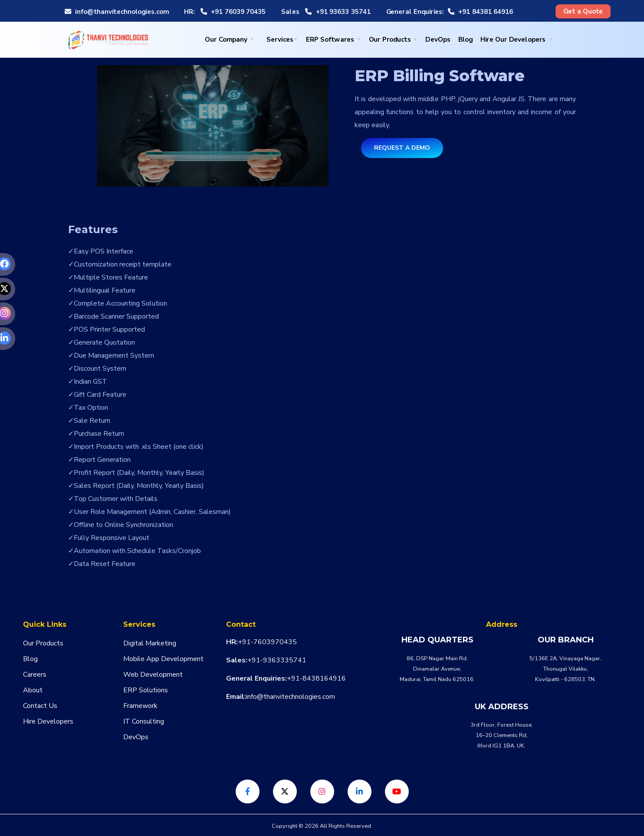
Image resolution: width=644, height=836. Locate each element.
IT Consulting (144, 721)
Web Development (153, 675)
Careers (35, 675)
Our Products (390, 40)
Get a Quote (583, 12)
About (33, 690)
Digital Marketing (150, 643)
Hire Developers (48, 721)
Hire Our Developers (513, 40)
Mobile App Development (163, 659)
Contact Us (40, 706)
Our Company (226, 40)
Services (280, 40)
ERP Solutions (146, 690)
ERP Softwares (330, 40)
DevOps (438, 40)
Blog (465, 40)
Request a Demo (402, 148)
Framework (140, 706)
